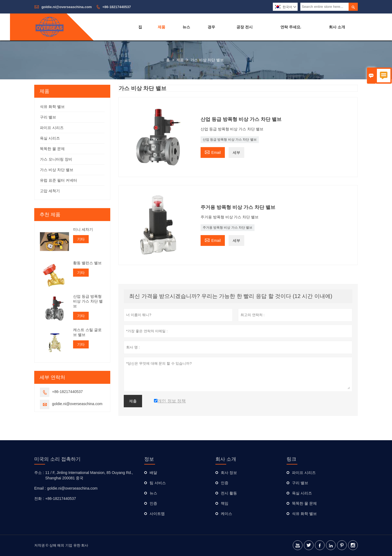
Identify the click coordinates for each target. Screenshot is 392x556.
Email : (40, 488)
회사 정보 (229, 473)
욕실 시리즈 (50, 138)
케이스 (226, 514)
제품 (161, 27)
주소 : (39, 473)
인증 (153, 503)
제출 (133, 401)
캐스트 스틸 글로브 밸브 (87, 332)
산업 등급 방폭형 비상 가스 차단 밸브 (230, 140)
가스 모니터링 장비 (56, 159)
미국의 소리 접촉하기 (57, 459)
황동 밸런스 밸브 (87, 263)
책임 (225, 503)
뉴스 (186, 27)
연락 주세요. (291, 27)
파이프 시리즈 (52, 128)
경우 (211, 27)
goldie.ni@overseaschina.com (67, 7)
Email (213, 152)
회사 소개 (337, 27)
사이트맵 (157, 514)
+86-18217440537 (117, 7)
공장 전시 (245, 27)
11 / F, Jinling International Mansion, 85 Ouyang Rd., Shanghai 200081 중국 (89, 475)
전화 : (39, 499)
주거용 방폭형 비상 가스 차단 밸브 (228, 228)
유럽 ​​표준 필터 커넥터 (59, 180)
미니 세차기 (83, 229)
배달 (153, 473)
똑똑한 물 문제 (52, 149)
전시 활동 (229, 493)
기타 (81, 239)
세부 (236, 152)
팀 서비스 (158, 483)
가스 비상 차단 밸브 (57, 170)
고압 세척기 (50, 191)
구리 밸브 (48, 117)
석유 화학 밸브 (52, 107)
